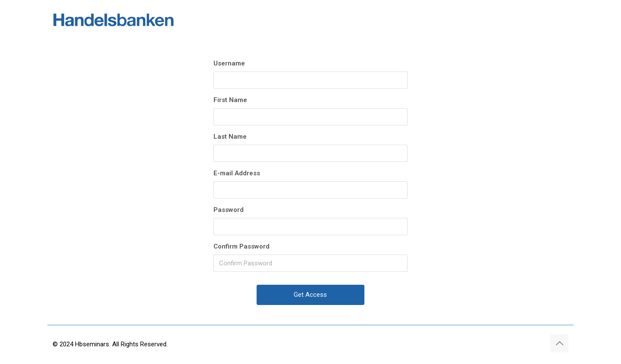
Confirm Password (241, 246)
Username (229, 63)
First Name (230, 100)
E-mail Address (237, 173)
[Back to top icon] (559, 343)
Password (229, 210)
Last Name (230, 137)
